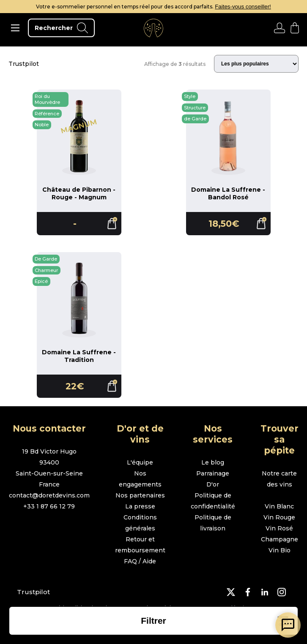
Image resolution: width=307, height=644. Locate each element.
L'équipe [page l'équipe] (140, 462)
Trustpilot (24, 64)
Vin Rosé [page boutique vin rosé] (279, 528)
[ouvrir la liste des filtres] (153, 621)
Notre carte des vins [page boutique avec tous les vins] (279, 479)
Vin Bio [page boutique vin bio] (280, 550)
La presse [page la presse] (140, 506)
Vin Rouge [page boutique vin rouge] (279, 517)
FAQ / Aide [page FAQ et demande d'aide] (140, 561)
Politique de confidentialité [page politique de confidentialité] (213, 501)
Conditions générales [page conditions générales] (140, 523)
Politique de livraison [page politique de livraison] (213, 523)
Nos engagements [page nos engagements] (140, 479)
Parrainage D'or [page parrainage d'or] (213, 479)
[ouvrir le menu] (15, 28)
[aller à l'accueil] (153, 28)
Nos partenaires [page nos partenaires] (140, 495)
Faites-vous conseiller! (243, 7)
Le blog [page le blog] (213, 462)
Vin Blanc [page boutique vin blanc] (279, 506)
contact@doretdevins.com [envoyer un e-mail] (49, 495)
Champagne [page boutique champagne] (280, 539)
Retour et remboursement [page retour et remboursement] (140, 545)
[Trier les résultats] (256, 64)
